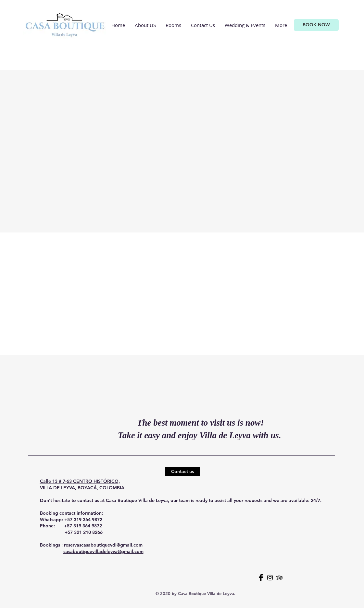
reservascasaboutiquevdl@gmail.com (103, 545)
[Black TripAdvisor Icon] (279, 578)
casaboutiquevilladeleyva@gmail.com (103, 551)
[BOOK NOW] (316, 25)
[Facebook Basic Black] (261, 578)
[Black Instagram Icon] (270, 578)
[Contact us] (182, 472)
